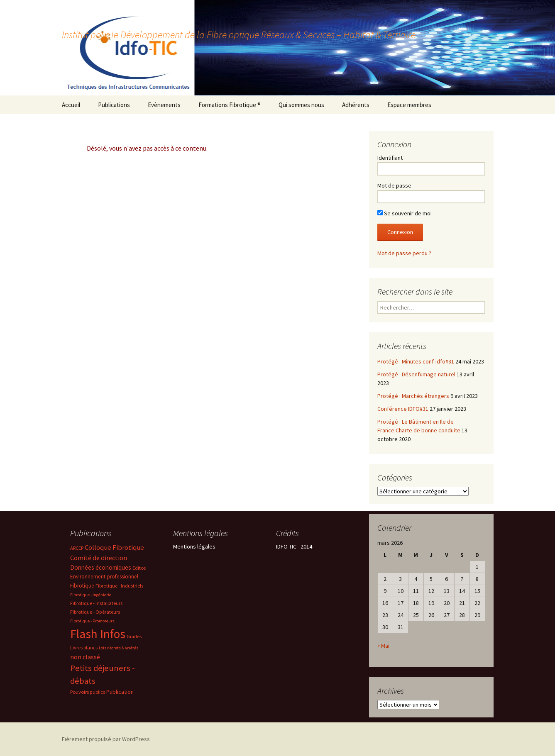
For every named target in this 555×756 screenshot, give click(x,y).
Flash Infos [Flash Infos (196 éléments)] (98, 634)
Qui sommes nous (301, 105)
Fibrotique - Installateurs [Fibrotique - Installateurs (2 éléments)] (96, 603)
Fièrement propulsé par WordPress (106, 739)
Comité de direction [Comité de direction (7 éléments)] (99, 558)
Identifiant (390, 158)
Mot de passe (394, 185)
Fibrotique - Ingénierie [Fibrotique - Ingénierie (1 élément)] (91, 595)
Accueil (71, 105)
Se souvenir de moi (405, 213)
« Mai (383, 646)
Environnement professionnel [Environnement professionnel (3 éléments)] (104, 577)
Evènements (164, 105)
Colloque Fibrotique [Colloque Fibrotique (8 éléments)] (114, 547)
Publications (114, 105)
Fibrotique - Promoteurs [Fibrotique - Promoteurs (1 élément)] (92, 621)
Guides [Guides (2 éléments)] (134, 636)
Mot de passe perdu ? (404, 253)
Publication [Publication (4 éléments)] (120, 692)
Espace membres (409, 105)
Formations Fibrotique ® (230, 105)
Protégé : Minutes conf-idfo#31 (416, 361)
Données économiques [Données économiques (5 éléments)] (101, 567)
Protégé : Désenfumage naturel (416, 374)
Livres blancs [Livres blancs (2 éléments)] (84, 647)
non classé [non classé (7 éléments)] (85, 657)
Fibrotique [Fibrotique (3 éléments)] (82, 586)
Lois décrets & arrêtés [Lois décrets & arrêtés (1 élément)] (119, 648)
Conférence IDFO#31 (403, 409)
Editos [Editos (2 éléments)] (139, 568)
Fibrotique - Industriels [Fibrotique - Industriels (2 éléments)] (119, 586)
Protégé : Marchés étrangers (413, 396)
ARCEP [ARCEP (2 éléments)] (77, 548)
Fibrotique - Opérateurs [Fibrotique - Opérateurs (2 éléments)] (95, 612)
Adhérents (356, 105)
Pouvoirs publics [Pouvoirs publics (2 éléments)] (88, 692)
